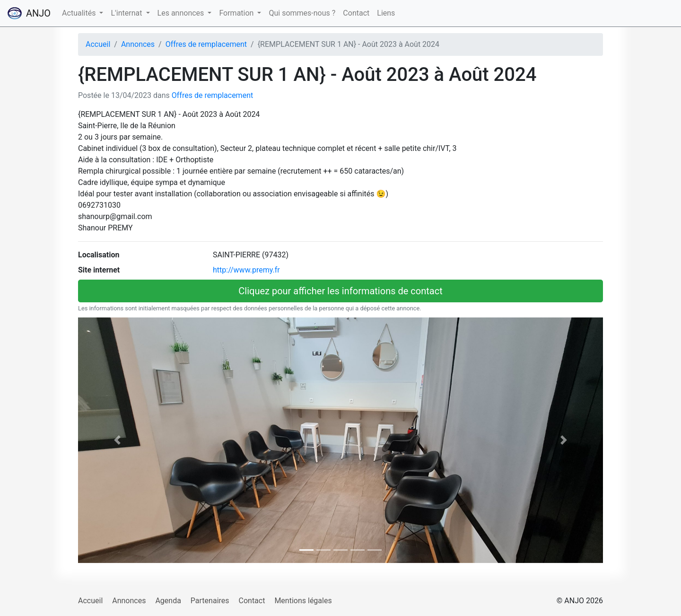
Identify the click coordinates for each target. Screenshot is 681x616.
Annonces (138, 44)
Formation (237, 13)
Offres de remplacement (206, 44)
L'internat (127, 13)
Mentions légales (303, 601)
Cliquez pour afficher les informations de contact (340, 291)
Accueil (98, 44)
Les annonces (182, 13)
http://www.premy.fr (246, 270)
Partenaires (210, 601)
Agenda (168, 601)
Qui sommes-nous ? (302, 13)
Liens (386, 13)
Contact (356, 13)
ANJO (29, 13)
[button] (118, 440)
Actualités (80, 13)
